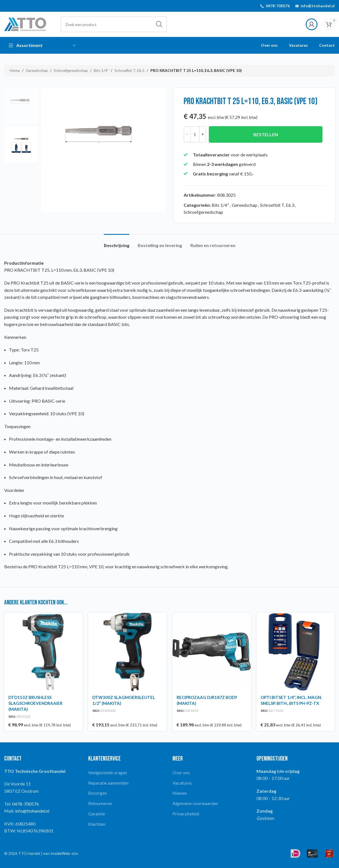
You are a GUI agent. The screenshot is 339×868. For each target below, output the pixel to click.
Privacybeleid (186, 814)
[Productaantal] (195, 134)
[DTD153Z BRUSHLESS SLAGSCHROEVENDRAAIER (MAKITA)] (43, 652)
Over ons (181, 772)
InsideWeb (60, 853)
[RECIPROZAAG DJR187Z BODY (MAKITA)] (212, 652)
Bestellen (265, 134)
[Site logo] (25, 24)
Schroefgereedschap (71, 71)
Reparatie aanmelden (108, 783)
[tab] (117, 242)
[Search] (114, 24)
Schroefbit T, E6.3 (129, 71)
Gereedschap (37, 71)
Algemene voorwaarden (195, 803)
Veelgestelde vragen (108, 772)
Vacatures (182, 783)
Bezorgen (98, 793)
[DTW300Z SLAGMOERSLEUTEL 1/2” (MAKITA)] (127, 652)
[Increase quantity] (203, 134)
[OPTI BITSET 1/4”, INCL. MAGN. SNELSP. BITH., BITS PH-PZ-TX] (296, 652)
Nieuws (180, 793)
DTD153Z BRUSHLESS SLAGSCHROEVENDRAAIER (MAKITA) (35, 703)
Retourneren (100, 803)
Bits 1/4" (101, 71)
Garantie (97, 814)
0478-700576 (278, 6)
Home (15, 71)
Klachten (97, 824)
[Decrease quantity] (187, 134)
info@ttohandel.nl (318, 6)
